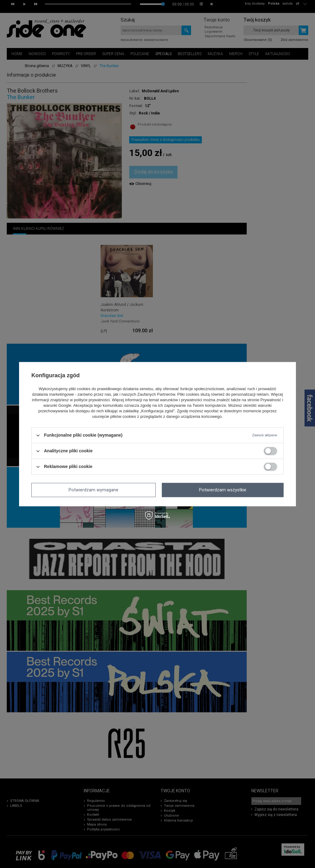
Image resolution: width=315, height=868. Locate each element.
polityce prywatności (92, 400)
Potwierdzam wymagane (94, 490)
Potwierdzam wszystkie (223, 490)
